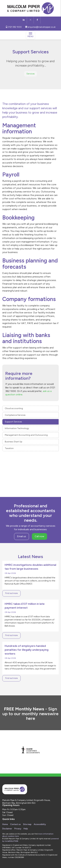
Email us (22, 536)
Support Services (13, 422)
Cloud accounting (14, 408)
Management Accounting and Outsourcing (26, 435)
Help (26, 829)
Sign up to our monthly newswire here (30, 714)
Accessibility (40, 824)
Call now (39, 536)
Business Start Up (14, 442)
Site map (27, 824)
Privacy (18, 829)
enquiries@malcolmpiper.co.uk (40, 27)
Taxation (9, 448)
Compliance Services (15, 415)
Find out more (11, 593)
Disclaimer (7, 829)
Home (5, 824)
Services (31, 74)
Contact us (15, 824)
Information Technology (17, 428)
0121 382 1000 (14, 27)
